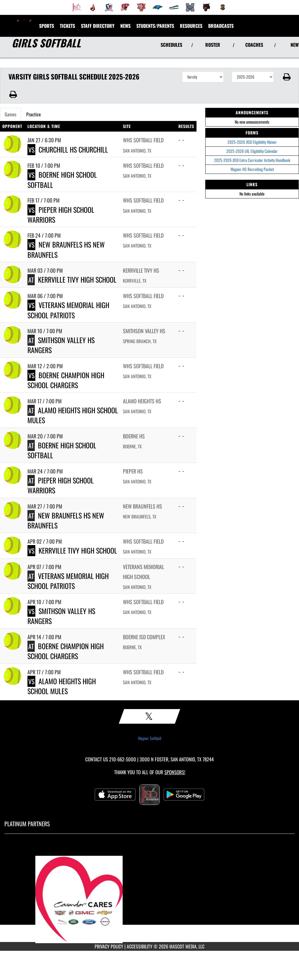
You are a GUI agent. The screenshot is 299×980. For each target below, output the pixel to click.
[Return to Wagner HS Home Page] (24, 22)
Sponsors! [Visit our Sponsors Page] (175, 772)
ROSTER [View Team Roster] (213, 45)
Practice (34, 114)
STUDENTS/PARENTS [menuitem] (155, 26)
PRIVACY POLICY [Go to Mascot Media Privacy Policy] (109, 946)
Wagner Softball (149, 738)
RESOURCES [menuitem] (191, 26)
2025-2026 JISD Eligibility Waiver (252, 142)
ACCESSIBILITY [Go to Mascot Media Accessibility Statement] (140, 946)
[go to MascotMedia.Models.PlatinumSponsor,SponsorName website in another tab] (149, 892)
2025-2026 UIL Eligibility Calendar (252, 151)
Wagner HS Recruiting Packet (252, 169)
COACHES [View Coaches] (254, 45)
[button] (286, 77)
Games (11, 114)
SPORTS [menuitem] (47, 26)
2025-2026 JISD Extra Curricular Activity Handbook (252, 160)
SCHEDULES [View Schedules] (171, 45)
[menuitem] (77, 7)
